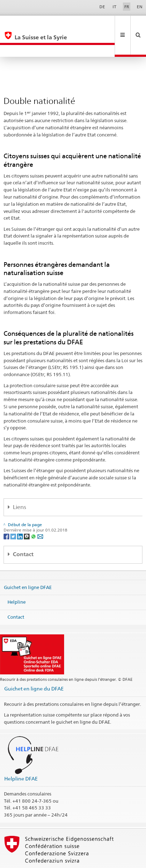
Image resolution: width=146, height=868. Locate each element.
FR (127, 7)
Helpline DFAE (21, 755)
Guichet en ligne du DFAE (34, 665)
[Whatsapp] (34, 512)
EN (140, 7)
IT (114, 7)
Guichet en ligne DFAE (28, 563)
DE (102, 7)
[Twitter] (14, 512)
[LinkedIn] (20, 512)
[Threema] (27, 512)
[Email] (40, 512)
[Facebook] (7, 512)
